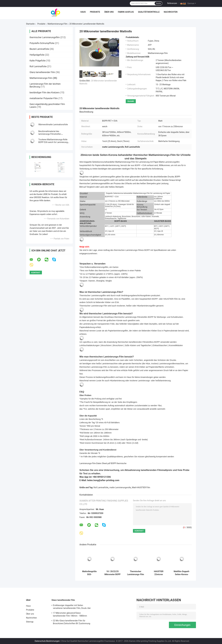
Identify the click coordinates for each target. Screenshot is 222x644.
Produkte (95, 12)
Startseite (30, 24)
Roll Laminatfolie (38, 66)
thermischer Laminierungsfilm (45, 37)
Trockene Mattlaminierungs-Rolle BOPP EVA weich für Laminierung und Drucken (53, 142)
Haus (83, 12)
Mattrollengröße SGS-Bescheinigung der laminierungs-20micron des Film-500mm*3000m (89, 573)
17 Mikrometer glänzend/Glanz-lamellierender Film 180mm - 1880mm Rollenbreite (70, 615)
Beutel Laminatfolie (39, 49)
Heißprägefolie (37, 55)
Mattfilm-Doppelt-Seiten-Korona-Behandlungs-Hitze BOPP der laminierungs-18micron (182, 573)
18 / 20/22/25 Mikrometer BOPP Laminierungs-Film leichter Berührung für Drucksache (112, 573)
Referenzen (172, 3)
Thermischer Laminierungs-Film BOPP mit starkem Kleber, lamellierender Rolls (136, 573)
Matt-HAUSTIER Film (141, 487)
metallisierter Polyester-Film (44, 98)
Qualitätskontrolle (149, 12)
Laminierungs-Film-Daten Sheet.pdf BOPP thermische (103, 463)
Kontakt (131, 101)
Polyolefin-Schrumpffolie (42, 43)
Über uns (109, 12)
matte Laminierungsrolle (120, 487)
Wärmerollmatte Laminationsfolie (53, 124)
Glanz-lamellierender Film (42, 72)
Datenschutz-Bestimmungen (47, 641)
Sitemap (30, 622)
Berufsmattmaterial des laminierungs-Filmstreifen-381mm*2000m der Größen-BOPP (53, 134)
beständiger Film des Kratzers (45, 93)
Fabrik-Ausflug (126, 12)
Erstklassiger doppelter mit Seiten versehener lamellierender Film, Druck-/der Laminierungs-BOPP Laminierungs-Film (72, 607)
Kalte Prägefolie (38, 61)
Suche (158, 3)
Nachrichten (171, 12)
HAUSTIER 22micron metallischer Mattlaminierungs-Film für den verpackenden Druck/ (159, 573)
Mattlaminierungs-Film (57, 24)
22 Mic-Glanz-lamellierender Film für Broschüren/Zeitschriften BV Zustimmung (72, 622)
